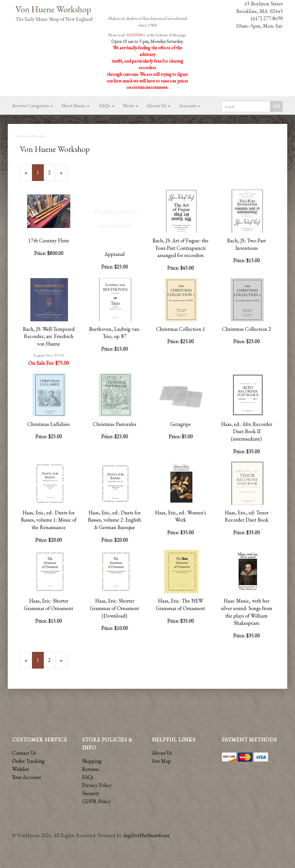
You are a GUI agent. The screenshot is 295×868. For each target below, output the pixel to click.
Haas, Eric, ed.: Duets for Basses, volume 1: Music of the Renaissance (49, 520)
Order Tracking (28, 761)
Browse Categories (33, 105)
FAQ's (107, 105)
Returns (91, 769)
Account (190, 105)
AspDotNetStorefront (146, 835)
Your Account (27, 777)
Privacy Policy (97, 785)
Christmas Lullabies (49, 424)
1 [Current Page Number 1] (40, 175)
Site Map (161, 761)
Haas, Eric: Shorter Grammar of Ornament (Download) (115, 608)
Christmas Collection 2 (247, 329)
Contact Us (24, 753)
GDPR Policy (97, 801)
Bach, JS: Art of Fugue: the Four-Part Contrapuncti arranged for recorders (180, 248)
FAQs (88, 777)
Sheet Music (75, 105)
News (131, 105)
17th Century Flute (49, 240)
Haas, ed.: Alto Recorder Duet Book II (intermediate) (247, 431)
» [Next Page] (64, 175)
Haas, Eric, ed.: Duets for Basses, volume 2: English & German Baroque (115, 520)
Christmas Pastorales (115, 424)
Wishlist (21, 769)
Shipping (92, 761)
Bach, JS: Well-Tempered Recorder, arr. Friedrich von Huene (49, 336)
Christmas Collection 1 (181, 329)
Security (91, 793)
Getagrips (180, 424)
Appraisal (115, 254)
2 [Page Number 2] (52, 172)
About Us (158, 105)
